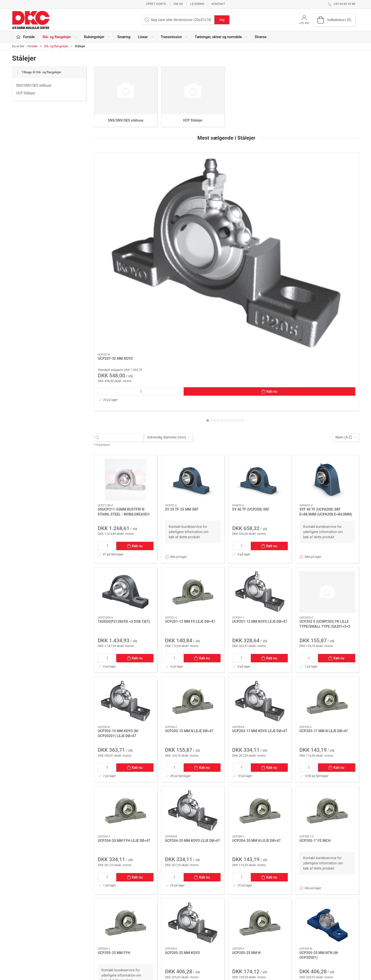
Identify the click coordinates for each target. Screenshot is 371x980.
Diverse (261, 37)
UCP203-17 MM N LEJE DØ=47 (324, 580)
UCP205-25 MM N (246, 801)
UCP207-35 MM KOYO (115, 207)
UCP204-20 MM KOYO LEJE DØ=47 (193, 689)
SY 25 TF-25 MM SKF (182, 358)
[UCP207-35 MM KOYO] (126, 178)
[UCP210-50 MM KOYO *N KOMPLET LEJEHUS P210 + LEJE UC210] (327, 178)
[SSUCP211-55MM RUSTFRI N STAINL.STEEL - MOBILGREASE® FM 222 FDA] (126, 328)
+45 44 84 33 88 (25, 924)
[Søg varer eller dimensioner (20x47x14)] (123, 286)
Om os (178, 4)
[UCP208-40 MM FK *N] (193, 178)
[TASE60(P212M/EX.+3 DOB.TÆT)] (126, 440)
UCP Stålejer (26, 93)
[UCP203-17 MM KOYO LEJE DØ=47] (260, 550)
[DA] (31, 20)
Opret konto (156, 4)
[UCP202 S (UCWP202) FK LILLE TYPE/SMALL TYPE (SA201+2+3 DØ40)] (327, 440)
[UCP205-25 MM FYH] (126, 772)
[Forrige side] (111, 867)
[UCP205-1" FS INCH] (327, 659)
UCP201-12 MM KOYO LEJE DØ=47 (260, 470)
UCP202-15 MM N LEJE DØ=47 (189, 580)
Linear (136, 935)
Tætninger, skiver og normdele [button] (221, 37)
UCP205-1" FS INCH (315, 689)
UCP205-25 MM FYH (114, 801)
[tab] (222, 269)
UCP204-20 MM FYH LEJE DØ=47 (124, 689)
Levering (197, 4)
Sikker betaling (261, 935)
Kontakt (218, 4)
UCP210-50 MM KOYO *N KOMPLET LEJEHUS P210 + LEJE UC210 (325, 212)
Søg (222, 20)
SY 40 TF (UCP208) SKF (251, 358)
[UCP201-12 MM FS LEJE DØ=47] (193, 440)
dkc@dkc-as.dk (24, 929)
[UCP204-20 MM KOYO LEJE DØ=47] (193, 659)
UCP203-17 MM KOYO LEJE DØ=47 (260, 580)
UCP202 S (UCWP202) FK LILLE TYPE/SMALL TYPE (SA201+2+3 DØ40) (325, 475)
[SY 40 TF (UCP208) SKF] (260, 328)
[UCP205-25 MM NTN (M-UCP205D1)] (327, 772)
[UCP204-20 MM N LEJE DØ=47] (260, 178)
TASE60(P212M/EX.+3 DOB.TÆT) (124, 470)
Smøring (124, 37)
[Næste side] (342, 867)
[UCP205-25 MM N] (260, 772)
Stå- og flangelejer (56, 46)
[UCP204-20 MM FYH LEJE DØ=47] (126, 659)
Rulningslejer (141, 921)
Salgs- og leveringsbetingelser (272, 942)
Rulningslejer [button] (97, 37)
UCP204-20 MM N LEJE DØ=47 (257, 207)
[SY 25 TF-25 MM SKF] (193, 328)
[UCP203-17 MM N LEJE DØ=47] (327, 550)
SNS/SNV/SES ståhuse (34, 85)
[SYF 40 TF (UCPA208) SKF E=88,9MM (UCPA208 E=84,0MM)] (327, 328)
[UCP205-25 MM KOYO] (193, 772)
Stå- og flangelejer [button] (60, 37)
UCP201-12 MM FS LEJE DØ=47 (190, 470)
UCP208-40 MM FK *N (183, 207)
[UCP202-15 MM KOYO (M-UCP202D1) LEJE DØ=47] (126, 550)
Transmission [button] (174, 37)
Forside (32, 46)
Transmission (142, 942)
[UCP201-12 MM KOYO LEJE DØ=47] (260, 440)
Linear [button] (146, 37)
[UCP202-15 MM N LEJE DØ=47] (193, 550)
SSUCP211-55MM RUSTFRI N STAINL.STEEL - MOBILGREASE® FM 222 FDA (124, 363)
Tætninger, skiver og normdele (154, 949)
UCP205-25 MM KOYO (183, 801)
